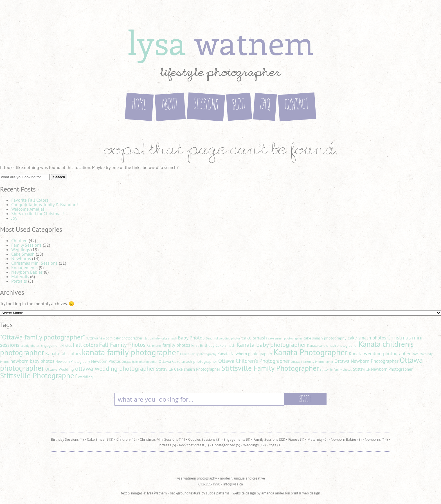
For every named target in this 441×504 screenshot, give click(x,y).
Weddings (21, 249)
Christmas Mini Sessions (34, 263)
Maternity (20, 276)
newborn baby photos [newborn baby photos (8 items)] (32, 361)
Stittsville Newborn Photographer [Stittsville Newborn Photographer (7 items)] (383, 369)
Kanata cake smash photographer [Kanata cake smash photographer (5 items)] (332, 346)
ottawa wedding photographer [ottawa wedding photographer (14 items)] (115, 368)
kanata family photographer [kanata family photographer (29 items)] (130, 352)
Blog (239, 105)
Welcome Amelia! (28, 209)
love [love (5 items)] (415, 354)
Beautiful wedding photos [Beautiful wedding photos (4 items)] (223, 338)
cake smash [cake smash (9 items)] (254, 338)
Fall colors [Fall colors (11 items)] (85, 345)
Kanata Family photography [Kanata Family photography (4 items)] (198, 354)
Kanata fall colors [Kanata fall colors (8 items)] (63, 354)
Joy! (15, 218)
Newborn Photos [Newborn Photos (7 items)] (106, 361)
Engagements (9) (237, 439)
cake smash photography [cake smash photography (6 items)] (325, 338)
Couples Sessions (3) (204, 439)
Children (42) (127, 439)
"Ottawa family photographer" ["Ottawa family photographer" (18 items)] (42, 337)
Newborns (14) (376, 439)
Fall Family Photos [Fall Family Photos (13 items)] (122, 345)
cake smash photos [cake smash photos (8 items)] (367, 338)
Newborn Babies (27, 272)
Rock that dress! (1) (194, 445)
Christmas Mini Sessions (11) (162, 439)
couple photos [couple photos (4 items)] (30, 346)
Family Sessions (26, 245)
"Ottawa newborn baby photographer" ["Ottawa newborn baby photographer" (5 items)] (115, 338)
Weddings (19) (255, 445)
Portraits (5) (167, 445)
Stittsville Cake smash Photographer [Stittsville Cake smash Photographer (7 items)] (188, 369)
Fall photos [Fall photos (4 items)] (154, 346)
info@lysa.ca (233, 484)
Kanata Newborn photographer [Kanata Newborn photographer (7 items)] (245, 354)
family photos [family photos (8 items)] (176, 345)
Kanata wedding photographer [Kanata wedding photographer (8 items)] (380, 354)
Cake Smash (23, 254)
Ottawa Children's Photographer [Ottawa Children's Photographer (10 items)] (254, 361)
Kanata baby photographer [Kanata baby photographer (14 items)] (271, 345)
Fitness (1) (296, 439)
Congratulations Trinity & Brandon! (45, 204)
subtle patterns (218, 493)
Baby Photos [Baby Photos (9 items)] (191, 338)
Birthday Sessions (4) (67, 439)
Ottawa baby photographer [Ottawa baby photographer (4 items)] (140, 362)
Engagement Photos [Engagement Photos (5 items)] (56, 346)
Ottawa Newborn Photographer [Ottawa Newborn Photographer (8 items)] (366, 361)
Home (139, 105)
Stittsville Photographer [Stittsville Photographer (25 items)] (38, 375)
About (170, 105)
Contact (297, 105)
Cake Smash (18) (100, 439)
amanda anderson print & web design (291, 493)
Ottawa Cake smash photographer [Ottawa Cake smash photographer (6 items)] (188, 361)
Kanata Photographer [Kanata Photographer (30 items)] (310, 352)
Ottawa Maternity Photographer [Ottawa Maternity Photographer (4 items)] (312, 362)
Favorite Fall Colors (30, 200)
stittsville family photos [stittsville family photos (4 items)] (336, 370)
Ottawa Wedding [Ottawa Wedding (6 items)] (60, 369)
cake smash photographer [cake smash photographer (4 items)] (285, 338)
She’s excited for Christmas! (38, 213)
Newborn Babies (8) (346, 439)
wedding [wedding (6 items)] (85, 377)
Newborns (21, 258)
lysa (220, 42)
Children (19, 240)
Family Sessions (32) (269, 439)
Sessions (206, 105)
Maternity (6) (318, 439)
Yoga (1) (275, 445)
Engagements (24, 267)
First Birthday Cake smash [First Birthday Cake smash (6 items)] (213, 345)
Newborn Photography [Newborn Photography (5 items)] (73, 362)
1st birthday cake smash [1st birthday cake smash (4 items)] (161, 338)
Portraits (19, 281)
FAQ (265, 105)
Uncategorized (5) (226, 445)
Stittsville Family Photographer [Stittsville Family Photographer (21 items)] (270, 368)
